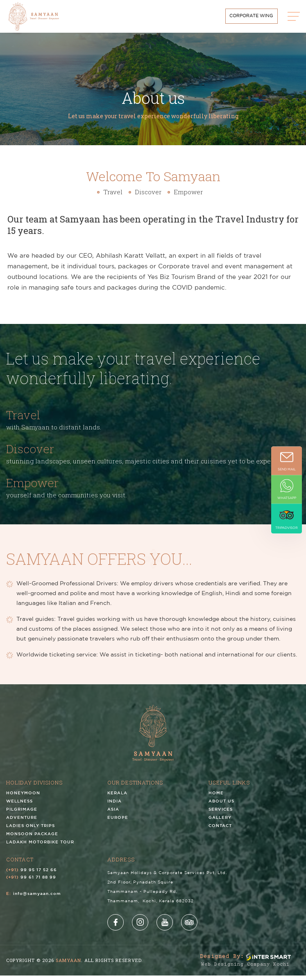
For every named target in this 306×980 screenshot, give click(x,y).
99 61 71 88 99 (38, 882)
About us (221, 806)
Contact (220, 831)
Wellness (19, 806)
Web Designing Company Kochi (245, 969)
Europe (118, 822)
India (114, 806)
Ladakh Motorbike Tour (40, 847)
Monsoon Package (32, 839)
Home (216, 798)
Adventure (22, 822)
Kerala (117, 798)
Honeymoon (23, 798)
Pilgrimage (22, 814)
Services (221, 814)
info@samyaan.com (37, 898)
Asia (113, 814)
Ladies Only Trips (31, 831)
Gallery (220, 822)
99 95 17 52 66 (39, 875)
